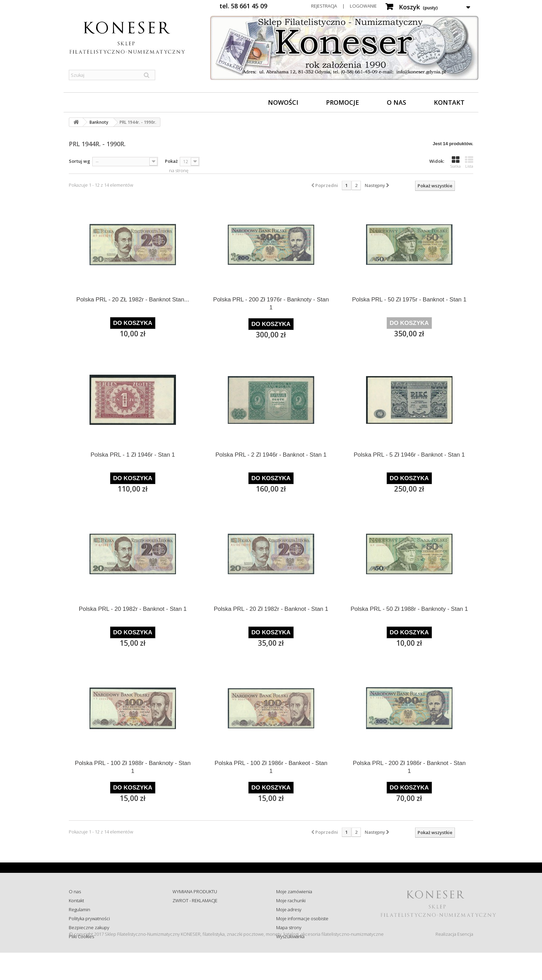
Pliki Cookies (81, 936)
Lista (469, 162)
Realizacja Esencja (454, 961)
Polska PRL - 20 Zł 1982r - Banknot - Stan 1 (271, 609)
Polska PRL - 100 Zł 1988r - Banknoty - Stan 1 (133, 767)
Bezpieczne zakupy (89, 927)
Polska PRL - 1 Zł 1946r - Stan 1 (133, 455)
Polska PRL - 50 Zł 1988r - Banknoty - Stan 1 (409, 609)
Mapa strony (289, 927)
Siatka (456, 162)
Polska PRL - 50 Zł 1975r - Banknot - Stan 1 (409, 300)
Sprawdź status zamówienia (201, 918)
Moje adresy (289, 909)
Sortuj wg (80, 161)
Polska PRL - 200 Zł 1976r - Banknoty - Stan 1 (271, 304)
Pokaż (171, 161)
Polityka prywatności (89, 918)
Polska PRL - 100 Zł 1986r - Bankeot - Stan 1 (271, 767)
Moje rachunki (291, 900)
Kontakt (449, 102)
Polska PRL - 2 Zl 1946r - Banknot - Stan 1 (271, 455)
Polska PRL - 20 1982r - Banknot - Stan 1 (133, 609)
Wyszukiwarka (290, 936)
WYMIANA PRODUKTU (195, 892)
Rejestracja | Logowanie (344, 6)
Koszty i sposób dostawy (197, 927)
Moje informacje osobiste (302, 918)
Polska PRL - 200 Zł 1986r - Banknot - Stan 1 (409, 767)
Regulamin (80, 909)
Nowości (283, 102)
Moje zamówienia (294, 892)
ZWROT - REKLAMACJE (195, 900)
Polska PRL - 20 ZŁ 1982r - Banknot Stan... (133, 300)
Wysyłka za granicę (191, 936)
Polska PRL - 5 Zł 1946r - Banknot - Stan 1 (409, 455)
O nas (396, 102)
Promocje (343, 102)
